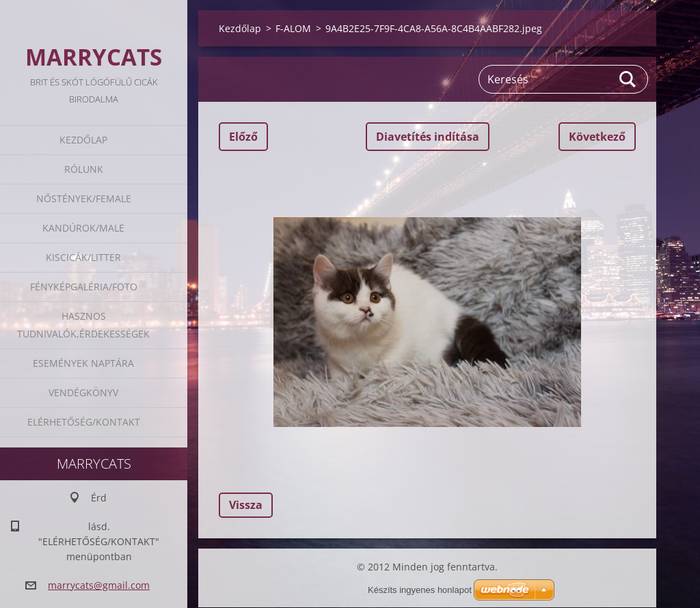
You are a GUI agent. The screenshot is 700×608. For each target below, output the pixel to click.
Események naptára (83, 363)
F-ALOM (293, 28)
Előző (243, 137)
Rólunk (84, 169)
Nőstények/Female (84, 198)
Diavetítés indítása (428, 137)
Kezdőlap (83, 140)
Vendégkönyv (83, 392)
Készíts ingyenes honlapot (420, 590)
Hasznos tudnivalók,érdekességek (83, 325)
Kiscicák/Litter (83, 257)
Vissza (246, 505)
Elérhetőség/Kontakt (84, 422)
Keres (628, 79)
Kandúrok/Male (83, 228)
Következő (597, 137)
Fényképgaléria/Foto (84, 287)
